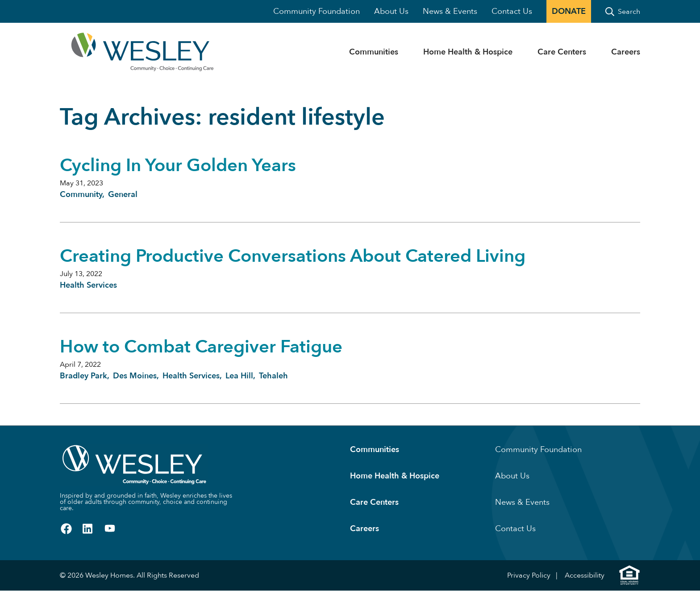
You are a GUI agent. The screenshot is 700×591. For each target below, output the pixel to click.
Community (81, 195)
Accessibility (585, 575)
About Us (391, 11)
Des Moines (135, 376)
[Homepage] (114, 52)
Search (629, 12)
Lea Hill (239, 376)
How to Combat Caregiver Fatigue (201, 347)
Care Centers (562, 52)
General (123, 195)
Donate (569, 11)
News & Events (450, 11)
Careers (626, 52)
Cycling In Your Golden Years (178, 166)
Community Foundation (317, 11)
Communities (374, 52)
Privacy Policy (529, 575)
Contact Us (512, 11)
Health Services (88, 285)
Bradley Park (83, 376)
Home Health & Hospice (468, 52)
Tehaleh (273, 376)
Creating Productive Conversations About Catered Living (293, 256)
